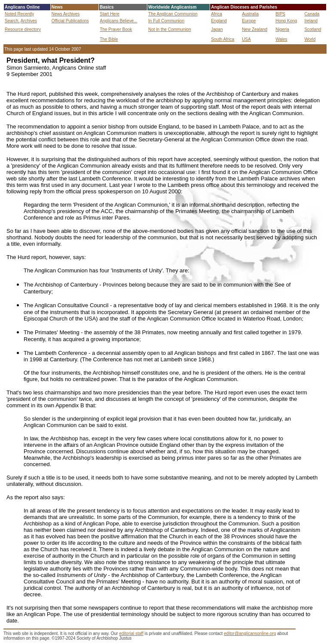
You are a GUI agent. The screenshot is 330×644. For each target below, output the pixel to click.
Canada (312, 14)
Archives (29, 21)
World (310, 39)
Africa (217, 14)
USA (246, 39)
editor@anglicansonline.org (250, 633)
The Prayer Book (116, 29)
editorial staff (131, 633)
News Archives (66, 14)
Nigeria (282, 29)
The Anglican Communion (173, 14)
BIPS (280, 14)
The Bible (109, 39)
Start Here (110, 14)
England (219, 21)
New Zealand (255, 29)
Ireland (311, 21)
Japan (217, 29)
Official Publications (70, 21)
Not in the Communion (170, 29)
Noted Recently (19, 14)
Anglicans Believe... (118, 21)
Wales (281, 39)
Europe (249, 21)
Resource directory (23, 29)
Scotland (313, 29)
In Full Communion (166, 21)
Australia (250, 14)
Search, (12, 21)
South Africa (223, 39)
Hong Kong (286, 21)
